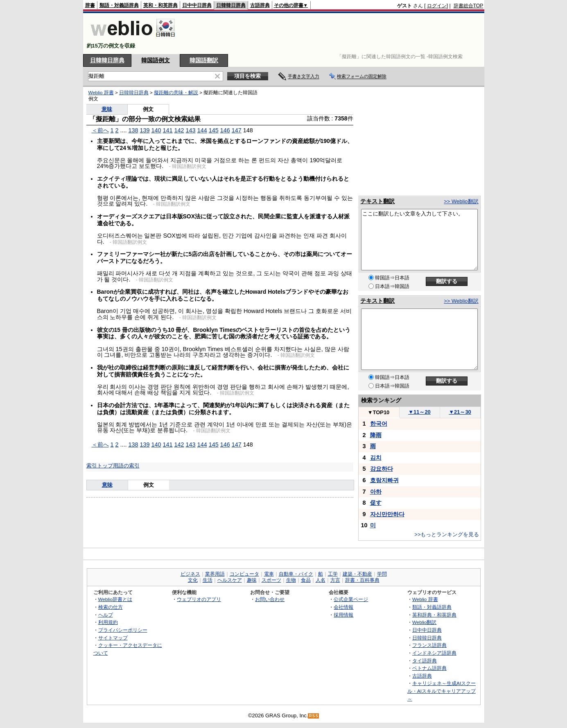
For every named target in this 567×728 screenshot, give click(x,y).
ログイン (437, 6)
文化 (193, 580)
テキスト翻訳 (377, 201)
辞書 (90, 5)
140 (156, 130)
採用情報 (343, 615)
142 (179, 130)
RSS (314, 716)
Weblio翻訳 (424, 622)
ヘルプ (106, 615)
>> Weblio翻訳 (461, 201)
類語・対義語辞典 (119, 5)
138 (133, 130)
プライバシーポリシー (123, 630)
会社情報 (343, 607)
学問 (382, 574)
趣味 (252, 580)
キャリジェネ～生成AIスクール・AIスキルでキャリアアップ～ (442, 691)
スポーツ (271, 580)
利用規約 (108, 622)
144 (202, 130)
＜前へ (100, 130)
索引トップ (100, 466)
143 (191, 130)
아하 (376, 492)
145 (214, 130)
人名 (321, 580)
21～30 (460, 412)
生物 (291, 580)
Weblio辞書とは (115, 599)
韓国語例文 (156, 60)
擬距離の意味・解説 (176, 93)
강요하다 (382, 469)
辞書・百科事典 (362, 580)
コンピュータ (244, 574)
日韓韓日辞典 (231, 5)
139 (145, 130)
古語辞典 (260, 5)
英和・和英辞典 (160, 5)
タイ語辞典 (425, 661)
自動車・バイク (296, 574)
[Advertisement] (334, 34)
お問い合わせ (270, 599)
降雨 (376, 435)
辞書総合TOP (469, 6)
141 (168, 130)
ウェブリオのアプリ (199, 599)
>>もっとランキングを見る (447, 534)
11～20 (419, 412)
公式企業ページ (351, 599)
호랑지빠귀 (384, 480)
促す (376, 503)
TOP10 (379, 412)
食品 (306, 580)
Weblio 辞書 (101, 93)
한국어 (379, 424)
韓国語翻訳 (204, 60)
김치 (376, 458)
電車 (269, 574)
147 (237, 130)
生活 (208, 580)
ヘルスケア (230, 580)
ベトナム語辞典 (429, 668)
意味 (107, 109)
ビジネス (190, 574)
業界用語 (215, 574)
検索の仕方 (111, 607)
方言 (335, 580)
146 (225, 130)
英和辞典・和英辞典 (434, 615)
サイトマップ (113, 638)
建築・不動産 (357, 574)
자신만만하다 (387, 514)
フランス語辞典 (429, 645)
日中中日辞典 (197, 5)
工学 (333, 574)
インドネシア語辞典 (434, 653)
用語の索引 (126, 466)
